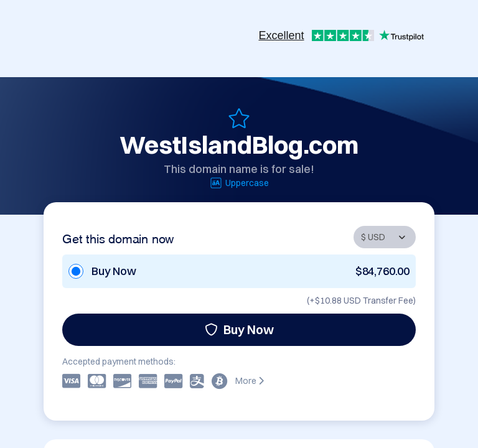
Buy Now (239, 329)
